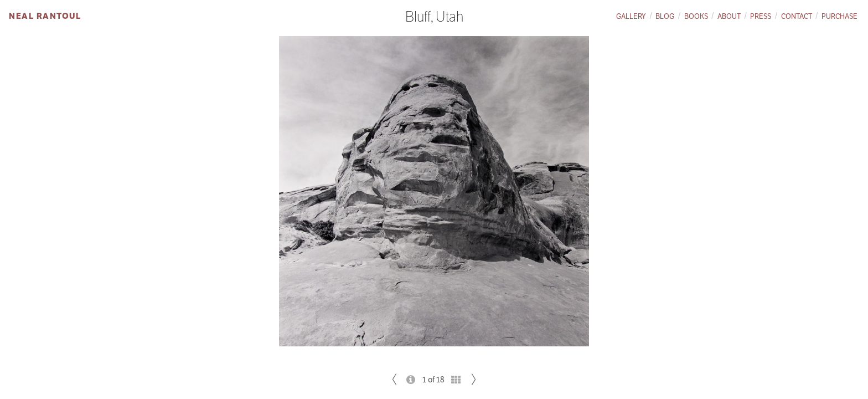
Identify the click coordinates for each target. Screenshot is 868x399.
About (729, 16)
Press (761, 16)
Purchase (839, 16)
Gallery (631, 16)
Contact (797, 16)
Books (696, 16)
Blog (665, 16)
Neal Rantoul (45, 16)
